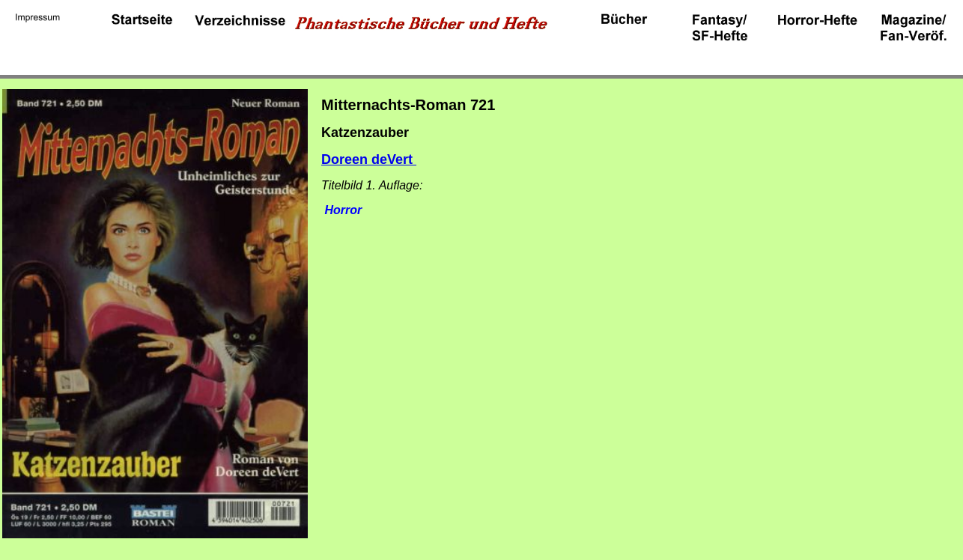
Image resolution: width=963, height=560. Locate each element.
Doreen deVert (369, 159)
